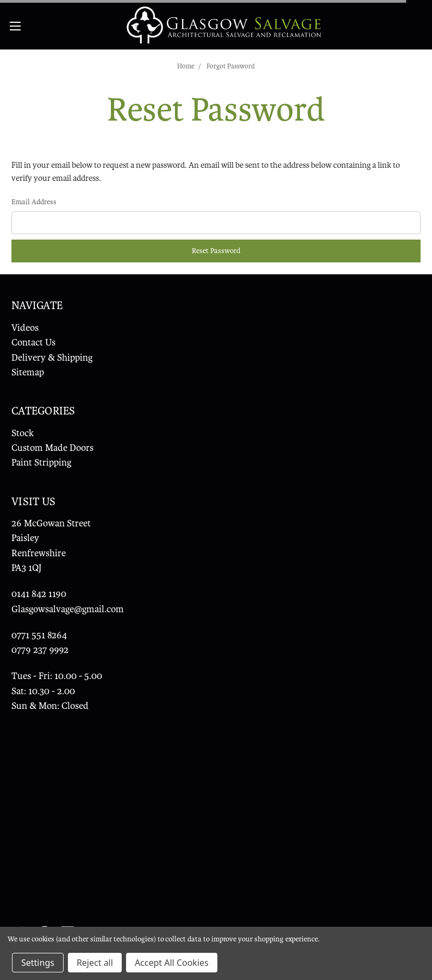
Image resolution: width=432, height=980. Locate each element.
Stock (23, 433)
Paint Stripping (41, 463)
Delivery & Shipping (52, 358)
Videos (25, 328)
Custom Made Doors (52, 448)
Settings (38, 963)
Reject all (95, 963)
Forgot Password (231, 66)
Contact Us (33, 343)
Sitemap (28, 372)
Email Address (34, 202)
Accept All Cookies (172, 963)
